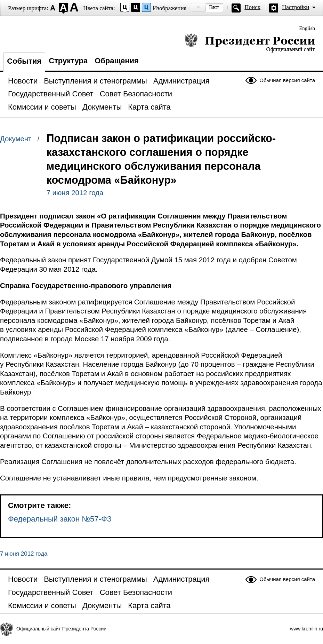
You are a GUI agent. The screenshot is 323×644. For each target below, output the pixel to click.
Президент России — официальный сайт (250, 43)
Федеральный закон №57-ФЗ (60, 519)
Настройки (296, 7)
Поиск (252, 7)
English (307, 28)
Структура (68, 61)
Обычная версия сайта (287, 80)
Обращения (117, 61)
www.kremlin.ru (306, 629)
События (24, 61)
